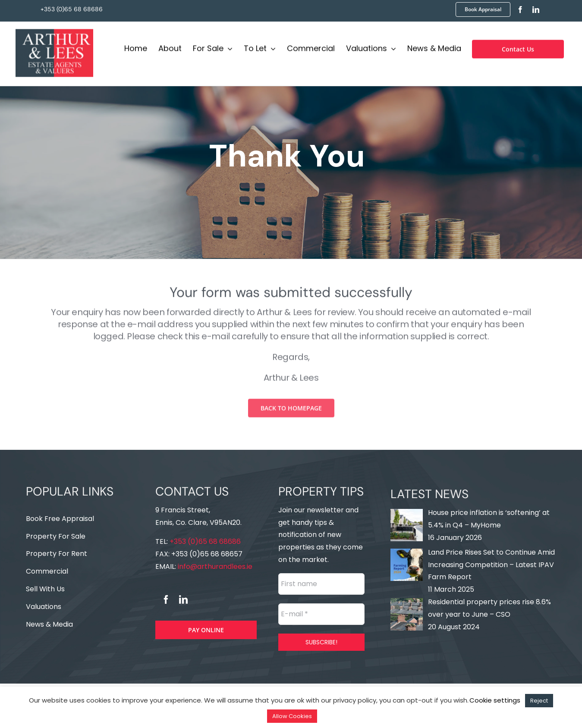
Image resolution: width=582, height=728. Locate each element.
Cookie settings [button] (495, 700)
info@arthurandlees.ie (214, 566)
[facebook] (520, 9)
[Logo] (54, 31)
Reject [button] (539, 701)
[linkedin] (536, 9)
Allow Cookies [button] (292, 716)
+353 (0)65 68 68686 (72, 9)
